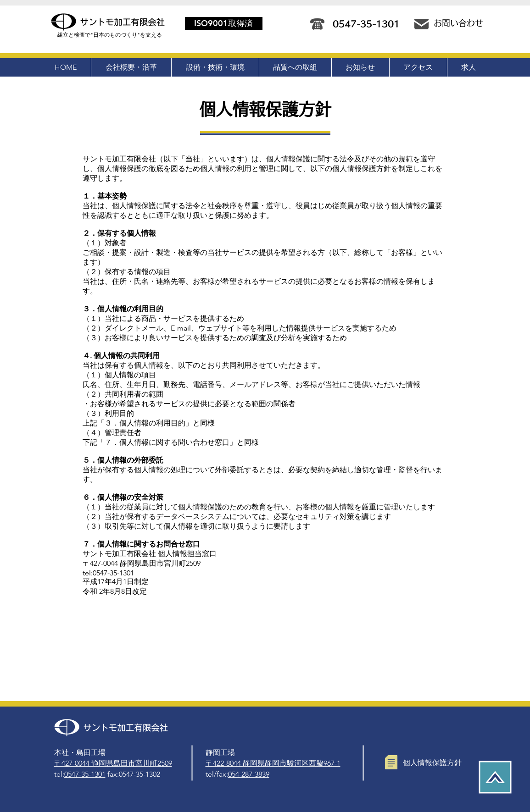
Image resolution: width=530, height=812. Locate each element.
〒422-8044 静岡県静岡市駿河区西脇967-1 (273, 763)
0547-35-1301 (85, 774)
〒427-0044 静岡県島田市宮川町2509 (113, 763)
